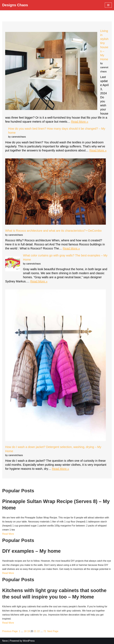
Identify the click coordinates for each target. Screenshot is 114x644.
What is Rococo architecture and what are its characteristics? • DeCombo (53, 231)
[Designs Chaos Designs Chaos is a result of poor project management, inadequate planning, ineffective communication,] (15, 5)
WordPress (29, 641)
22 (38, 631)
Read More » (80, 122)
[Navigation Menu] (108, 5)
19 (28, 631)
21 (35, 631)
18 (25, 631)
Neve (5, 641)
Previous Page (10, 631)
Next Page (53, 631)
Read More (8, 534)
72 (45, 631)
